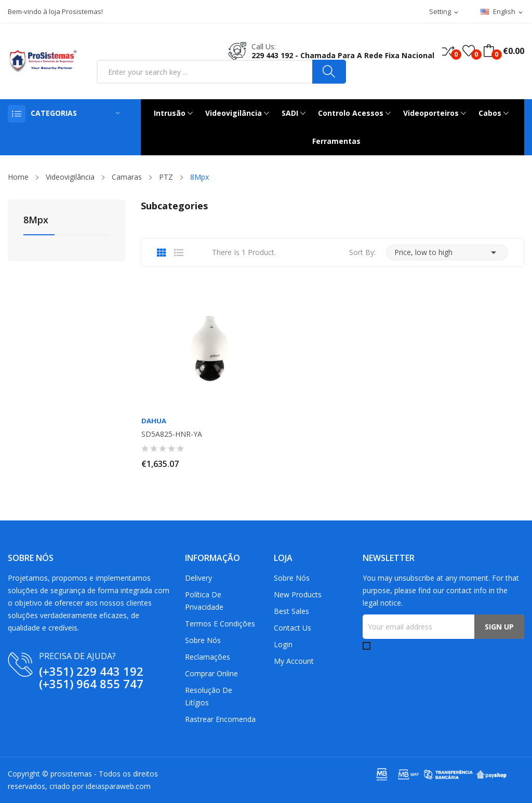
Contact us (292, 628)
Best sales (291, 611)
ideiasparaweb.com (118, 786)
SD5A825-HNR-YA (172, 434)
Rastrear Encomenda (220, 719)
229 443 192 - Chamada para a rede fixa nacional (343, 55)
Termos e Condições (220, 624)
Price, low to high (447, 252)
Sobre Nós (203, 640)
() (469, 51)
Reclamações (208, 657)
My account (294, 661)
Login (283, 644)
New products (298, 594)
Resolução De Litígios (209, 696)
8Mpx (36, 220)
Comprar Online (211, 673)
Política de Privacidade (204, 601)
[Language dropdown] (502, 12)
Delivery (198, 578)
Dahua (154, 421)
